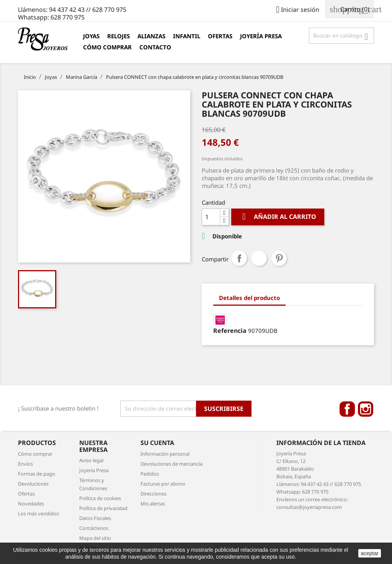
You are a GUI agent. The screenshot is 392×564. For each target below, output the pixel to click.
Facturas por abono (163, 484)
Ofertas (220, 36)
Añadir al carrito (278, 217)
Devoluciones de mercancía (171, 464)
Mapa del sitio (95, 538)
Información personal (165, 454)
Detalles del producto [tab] (249, 298)
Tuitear (259, 258)
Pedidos (150, 474)
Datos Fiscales (95, 518)
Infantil (187, 36)
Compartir (239, 258)
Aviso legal (91, 460)
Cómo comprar (107, 47)
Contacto (155, 47)
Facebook (347, 409)
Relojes (118, 36)
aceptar (370, 553)
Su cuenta (157, 443)
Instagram (366, 409)
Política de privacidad (103, 508)
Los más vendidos (38, 513)
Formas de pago (37, 474)
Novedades (31, 504)
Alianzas (151, 36)
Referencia (230, 331)
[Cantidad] (211, 217)
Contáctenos (94, 528)
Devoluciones (33, 484)
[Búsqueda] (341, 36)
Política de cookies (100, 498)
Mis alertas (153, 504)
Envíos (25, 464)
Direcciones (154, 494)
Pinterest (279, 258)
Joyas (91, 36)
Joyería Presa (261, 36)
